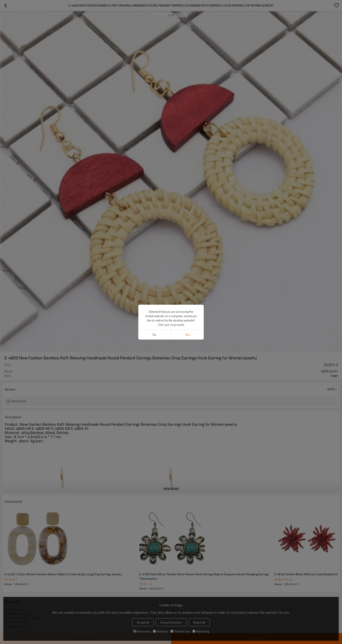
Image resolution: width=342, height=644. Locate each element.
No (155, 335)
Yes (187, 335)
